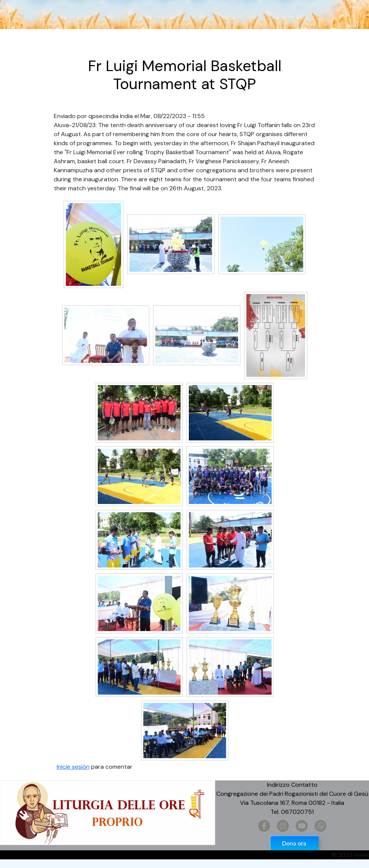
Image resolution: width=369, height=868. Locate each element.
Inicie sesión (73, 767)
